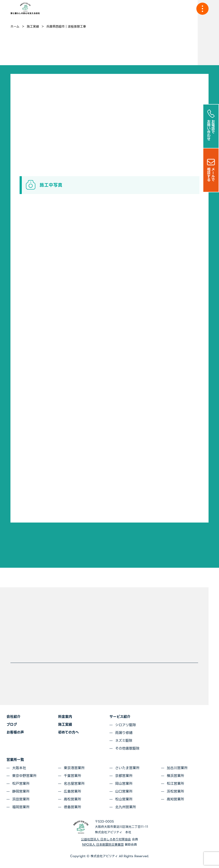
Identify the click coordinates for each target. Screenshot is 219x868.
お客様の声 (15, 732)
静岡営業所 (21, 791)
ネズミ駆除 (124, 741)
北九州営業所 (126, 807)
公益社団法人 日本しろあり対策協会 (106, 839)
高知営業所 (175, 799)
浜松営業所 (175, 791)
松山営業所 (124, 799)
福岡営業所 (21, 807)
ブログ (12, 724)
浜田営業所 (21, 799)
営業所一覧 (15, 760)
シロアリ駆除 (126, 725)
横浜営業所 (175, 776)
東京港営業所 (74, 768)
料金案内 (65, 717)
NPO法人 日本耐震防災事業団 (103, 845)
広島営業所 (72, 791)
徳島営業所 (72, 807)
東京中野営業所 (24, 776)
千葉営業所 (72, 776)
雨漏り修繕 (124, 733)
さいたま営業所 (127, 768)
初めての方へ (68, 732)
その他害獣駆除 (127, 748)
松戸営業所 (21, 784)
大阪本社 (19, 768)
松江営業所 (175, 784)
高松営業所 (72, 799)
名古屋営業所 (74, 784)
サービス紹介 (120, 717)
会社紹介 (13, 717)
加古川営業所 (177, 768)
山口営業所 (124, 791)
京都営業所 (124, 776)
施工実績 (65, 724)
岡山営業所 (124, 784)
